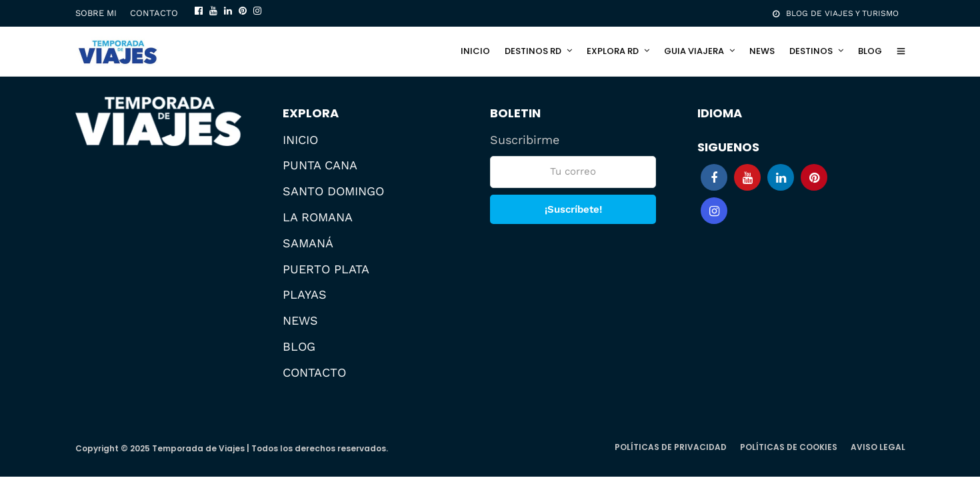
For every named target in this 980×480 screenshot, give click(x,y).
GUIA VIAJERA (694, 51)
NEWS (762, 51)
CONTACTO (154, 13)
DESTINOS (811, 51)
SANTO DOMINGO (333, 191)
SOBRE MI (96, 13)
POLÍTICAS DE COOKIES (789, 447)
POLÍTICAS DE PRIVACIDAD (671, 447)
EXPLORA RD (613, 51)
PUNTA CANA (320, 165)
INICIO (475, 51)
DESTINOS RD (533, 51)
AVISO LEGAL (878, 447)
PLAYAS (305, 294)
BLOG (870, 51)
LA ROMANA (318, 217)
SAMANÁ (308, 243)
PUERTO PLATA (326, 269)
